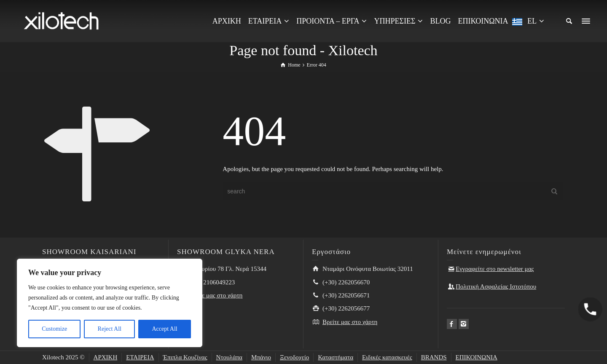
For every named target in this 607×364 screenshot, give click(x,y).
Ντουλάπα (229, 357)
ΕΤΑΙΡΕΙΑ (140, 357)
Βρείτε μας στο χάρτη (215, 295)
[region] (110, 303)
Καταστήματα (336, 357)
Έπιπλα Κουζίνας (185, 357)
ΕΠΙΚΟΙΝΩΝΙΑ (477, 357)
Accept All (164, 329)
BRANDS (434, 357)
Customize (54, 329)
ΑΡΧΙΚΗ (106, 357)
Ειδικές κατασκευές (387, 357)
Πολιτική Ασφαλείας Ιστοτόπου (496, 286)
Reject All (110, 329)
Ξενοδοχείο (294, 357)
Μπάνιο (261, 357)
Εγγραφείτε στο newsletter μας (495, 269)
